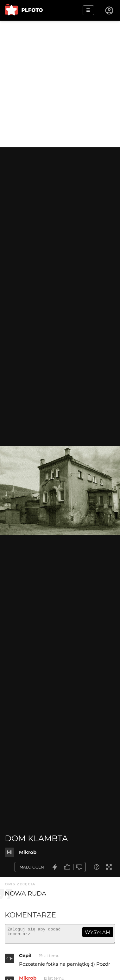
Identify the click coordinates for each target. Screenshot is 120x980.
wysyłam (98, 932)
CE (10, 961)
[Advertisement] (60, 84)
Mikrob (28, 852)
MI (10, 852)
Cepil (25, 958)
